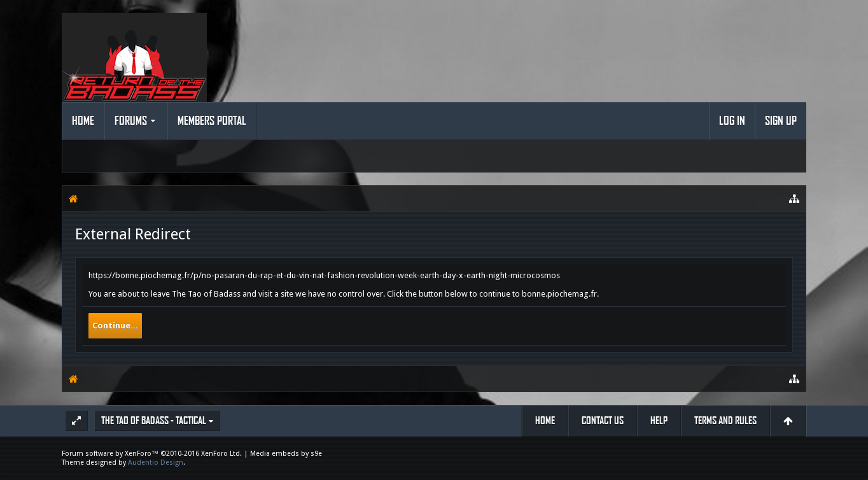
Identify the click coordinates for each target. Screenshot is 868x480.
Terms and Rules (725, 420)
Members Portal (212, 121)
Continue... (115, 326)
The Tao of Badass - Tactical (154, 420)
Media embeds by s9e (286, 454)
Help (659, 420)
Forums (131, 121)
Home (83, 121)
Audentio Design (156, 462)
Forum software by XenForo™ (152, 454)
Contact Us (603, 420)
